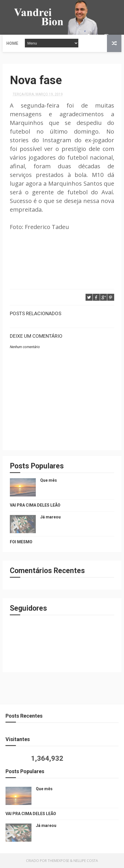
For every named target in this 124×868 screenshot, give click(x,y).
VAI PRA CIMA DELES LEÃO (35, 505)
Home (12, 43)
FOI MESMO (21, 542)
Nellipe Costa (86, 861)
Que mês (49, 480)
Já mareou (50, 517)
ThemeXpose (58, 861)
